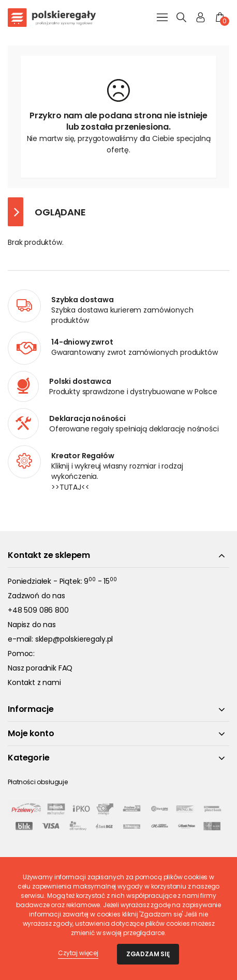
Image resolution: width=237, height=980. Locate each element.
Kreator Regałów (83, 456)
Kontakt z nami (34, 682)
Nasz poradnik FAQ (40, 668)
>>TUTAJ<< (70, 487)
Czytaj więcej (78, 953)
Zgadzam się (148, 954)
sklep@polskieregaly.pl (74, 639)
